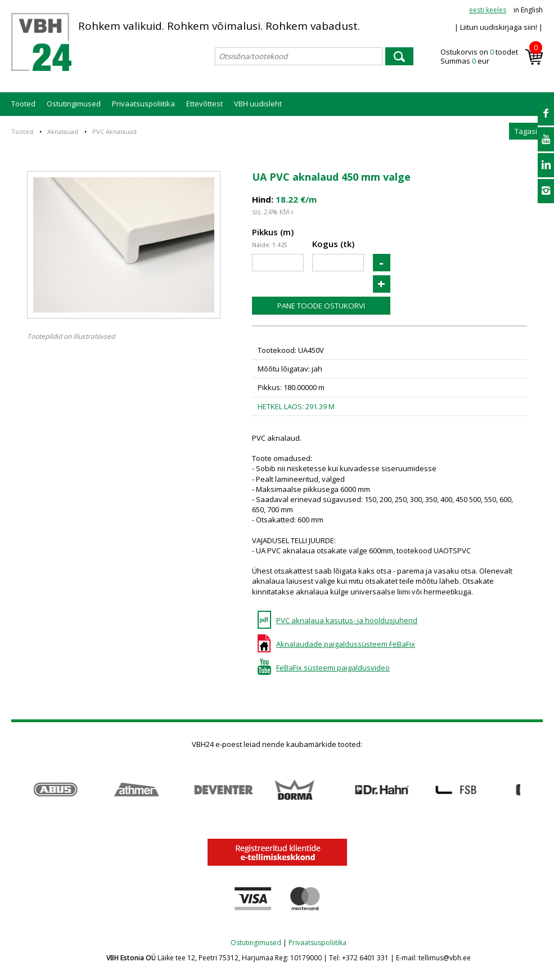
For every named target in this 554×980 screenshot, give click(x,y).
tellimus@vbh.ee (445, 958)
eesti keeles (488, 10)
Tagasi (526, 131)
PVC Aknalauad (114, 131)
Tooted (23, 104)
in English (528, 10)
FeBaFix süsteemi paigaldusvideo (333, 668)
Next (537, 790)
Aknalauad (63, 131)
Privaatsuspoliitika (143, 104)
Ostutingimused (74, 104)
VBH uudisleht (258, 104)
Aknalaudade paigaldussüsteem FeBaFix (346, 644)
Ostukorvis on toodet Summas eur (492, 57)
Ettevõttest (204, 104)
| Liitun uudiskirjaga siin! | (499, 27)
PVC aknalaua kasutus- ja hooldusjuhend (347, 620)
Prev (17, 790)
